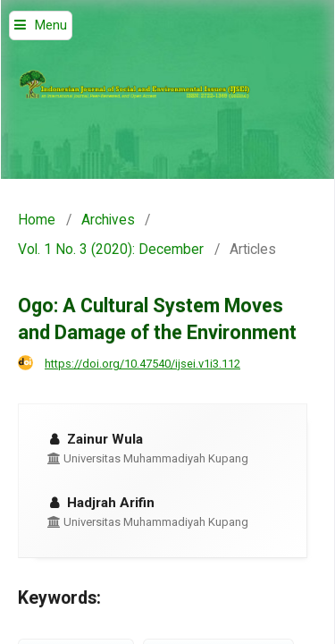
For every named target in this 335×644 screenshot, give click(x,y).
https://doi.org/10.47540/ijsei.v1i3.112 (142, 364)
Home (37, 220)
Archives (108, 220)
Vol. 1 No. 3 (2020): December (111, 250)
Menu (51, 25)
